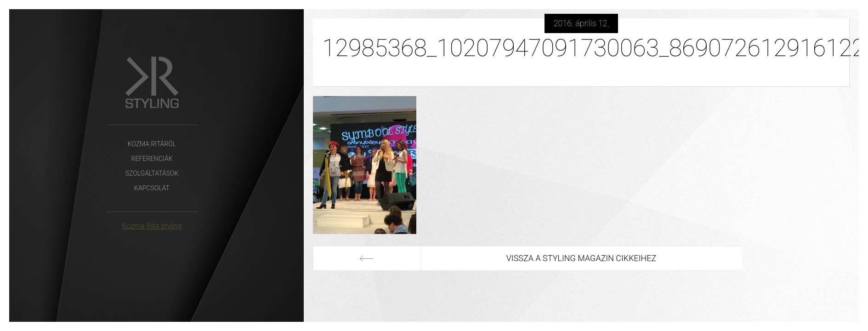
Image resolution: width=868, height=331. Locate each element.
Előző (367, 258)
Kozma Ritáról (152, 144)
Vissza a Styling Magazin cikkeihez (582, 258)
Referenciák (152, 159)
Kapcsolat (152, 188)
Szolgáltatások (152, 173)
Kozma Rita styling (152, 226)
